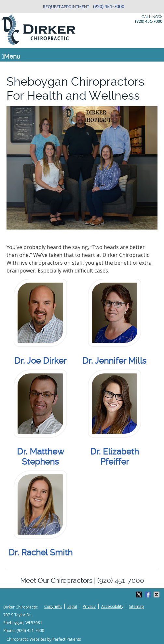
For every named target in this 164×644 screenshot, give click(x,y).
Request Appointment (66, 7)
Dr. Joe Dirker (40, 361)
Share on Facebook (148, 595)
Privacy (89, 606)
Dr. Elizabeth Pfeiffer (115, 457)
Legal (72, 606)
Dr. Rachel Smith (41, 553)
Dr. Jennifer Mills (114, 361)
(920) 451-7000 (109, 7)
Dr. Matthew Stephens (41, 457)
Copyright (53, 606)
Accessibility (112, 606)
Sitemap (136, 606)
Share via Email (157, 595)
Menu (11, 56)
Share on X (140, 595)
